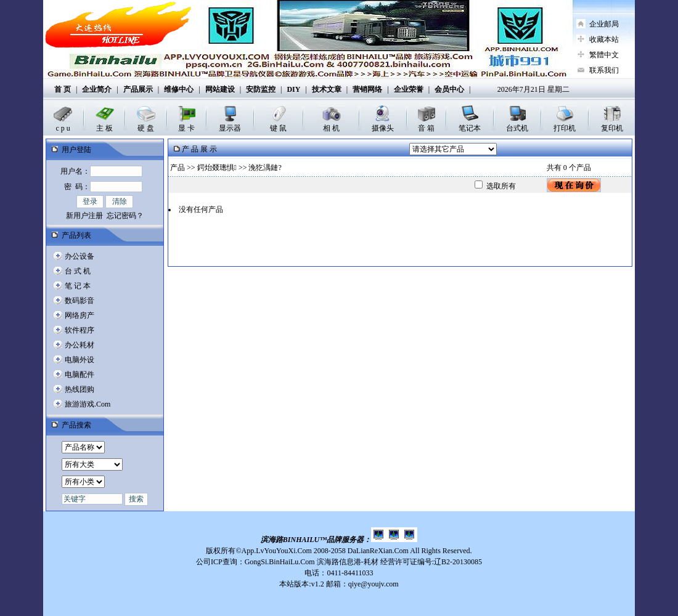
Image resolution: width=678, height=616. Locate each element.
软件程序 (80, 330)
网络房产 (80, 315)
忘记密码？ (125, 216)
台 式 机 (78, 271)
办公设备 (80, 256)
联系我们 (604, 70)
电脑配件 (80, 375)
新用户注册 (84, 216)
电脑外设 (80, 360)
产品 (178, 168)
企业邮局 (604, 24)
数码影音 (80, 301)
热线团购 (80, 389)
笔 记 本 (78, 286)
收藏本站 (604, 39)
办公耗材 (80, 345)
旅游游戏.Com (88, 404)
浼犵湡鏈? (265, 168)
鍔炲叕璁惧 (217, 168)
